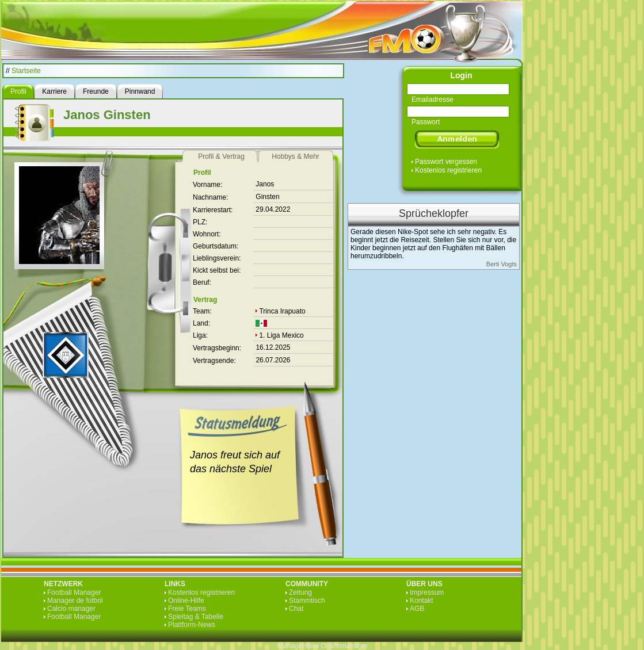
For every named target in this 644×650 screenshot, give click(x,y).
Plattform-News (192, 625)
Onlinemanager (344, 646)
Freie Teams (187, 609)
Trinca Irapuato (282, 311)
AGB (417, 609)
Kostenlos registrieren (448, 170)
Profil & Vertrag (221, 156)
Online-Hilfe (186, 601)
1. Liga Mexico (281, 335)
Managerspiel (298, 646)
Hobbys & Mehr (296, 156)
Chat (296, 609)
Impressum (427, 592)
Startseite (26, 71)
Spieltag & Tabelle (196, 617)
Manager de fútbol (75, 601)
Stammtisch (307, 601)
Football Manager (74, 592)
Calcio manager (71, 609)
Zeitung (300, 592)
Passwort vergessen (446, 162)
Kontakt (422, 601)
